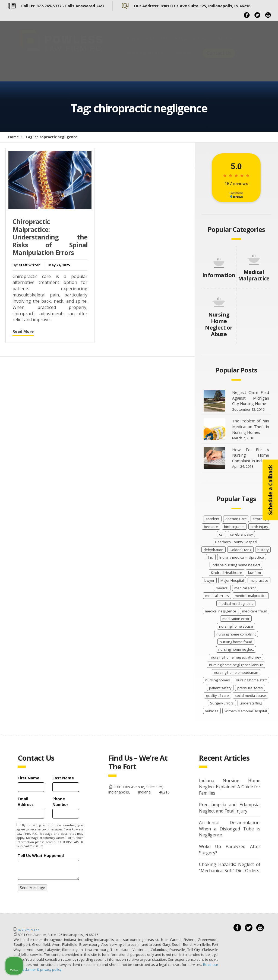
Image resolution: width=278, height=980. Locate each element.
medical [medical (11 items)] (222, 588)
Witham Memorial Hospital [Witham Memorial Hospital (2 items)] (246, 711)
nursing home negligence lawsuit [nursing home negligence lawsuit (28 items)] (236, 665)
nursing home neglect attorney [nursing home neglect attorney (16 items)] (236, 657)
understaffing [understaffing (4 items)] (251, 703)
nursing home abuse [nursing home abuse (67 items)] (236, 626)
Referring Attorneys (147, 58)
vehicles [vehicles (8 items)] (212, 711)
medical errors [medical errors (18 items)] (217, 596)
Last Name (63, 778)
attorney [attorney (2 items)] (260, 519)
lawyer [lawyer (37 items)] (209, 580)
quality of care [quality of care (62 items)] (217, 696)
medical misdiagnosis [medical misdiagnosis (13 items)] (236, 603)
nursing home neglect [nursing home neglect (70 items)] (236, 649)
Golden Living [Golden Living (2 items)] (240, 550)
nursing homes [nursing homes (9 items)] (218, 680)
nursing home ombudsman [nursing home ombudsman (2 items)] (236, 672)
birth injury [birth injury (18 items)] (259, 527)
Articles (225, 44)
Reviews (185, 58)
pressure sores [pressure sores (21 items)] (250, 688)
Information (219, 275)
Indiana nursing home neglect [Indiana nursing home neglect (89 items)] (236, 565)
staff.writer (29, 265)
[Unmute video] (182, 807)
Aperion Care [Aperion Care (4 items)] (236, 519)
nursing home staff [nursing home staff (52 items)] (251, 680)
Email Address (26, 802)
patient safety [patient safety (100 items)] (220, 688)
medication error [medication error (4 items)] (236, 619)
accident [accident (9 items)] (213, 519)
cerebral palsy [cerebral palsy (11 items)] (241, 534)
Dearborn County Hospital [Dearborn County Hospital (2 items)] (236, 542)
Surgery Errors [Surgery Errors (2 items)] (222, 703)
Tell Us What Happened (41, 856)
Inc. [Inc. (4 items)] (211, 557)
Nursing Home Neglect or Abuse (219, 324)
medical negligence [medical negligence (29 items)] (221, 611)
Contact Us (219, 58)
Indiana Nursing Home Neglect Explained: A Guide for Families (230, 787)
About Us (159, 44)
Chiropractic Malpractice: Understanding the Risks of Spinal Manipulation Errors (50, 237)
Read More (23, 331)
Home (133, 44)
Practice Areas (194, 44)
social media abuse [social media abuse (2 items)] (250, 696)
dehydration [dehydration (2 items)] (214, 550)
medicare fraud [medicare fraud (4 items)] (255, 611)
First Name (29, 778)
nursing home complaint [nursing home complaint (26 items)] (236, 634)
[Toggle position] (249, 807)
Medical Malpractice (254, 275)
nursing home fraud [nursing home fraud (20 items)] (236, 642)
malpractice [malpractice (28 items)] (259, 580)
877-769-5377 (28, 930)
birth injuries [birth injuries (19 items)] (234, 527)
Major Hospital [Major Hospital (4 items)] (232, 580)
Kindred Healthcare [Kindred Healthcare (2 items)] (227, 573)
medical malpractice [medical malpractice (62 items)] (251, 596)
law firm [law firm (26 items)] (255, 573)
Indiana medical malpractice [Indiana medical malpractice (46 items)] (242, 557)
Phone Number (60, 802)
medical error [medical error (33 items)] (245, 588)
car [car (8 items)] (222, 534)
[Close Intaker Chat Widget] (260, 807)
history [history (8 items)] (263, 550)
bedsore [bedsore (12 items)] (211, 527)
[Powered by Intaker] (232, 969)
